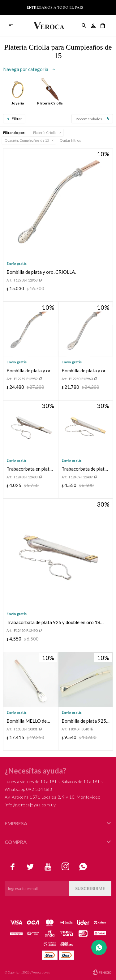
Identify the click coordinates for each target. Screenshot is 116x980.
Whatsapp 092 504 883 (28, 789)
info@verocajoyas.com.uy (30, 805)
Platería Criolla (45, 133)
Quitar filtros (70, 140)
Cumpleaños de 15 (27, 140)
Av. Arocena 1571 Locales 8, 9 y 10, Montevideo (53, 797)
